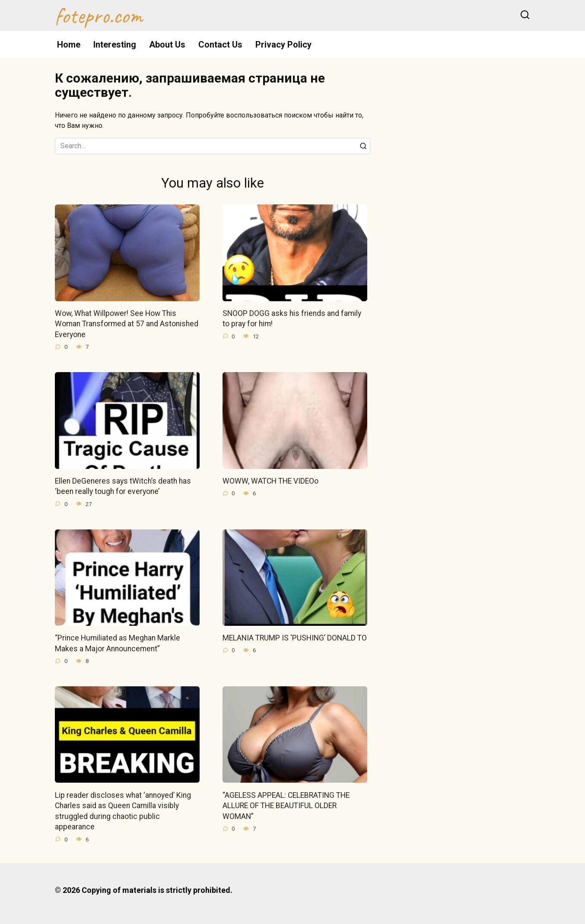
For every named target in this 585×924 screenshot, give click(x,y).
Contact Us (220, 45)
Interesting (115, 45)
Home (69, 45)
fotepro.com (99, 16)
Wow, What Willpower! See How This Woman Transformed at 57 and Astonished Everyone (127, 324)
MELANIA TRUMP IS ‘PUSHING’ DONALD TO (295, 638)
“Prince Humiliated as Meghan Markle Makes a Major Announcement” (118, 643)
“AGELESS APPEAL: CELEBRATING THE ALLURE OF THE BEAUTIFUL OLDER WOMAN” (286, 806)
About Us (167, 45)
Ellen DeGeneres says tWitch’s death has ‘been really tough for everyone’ (123, 486)
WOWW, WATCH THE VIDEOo (270, 481)
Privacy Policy (283, 45)
